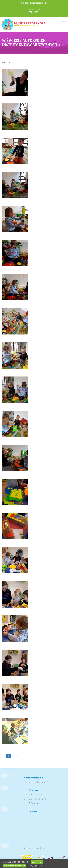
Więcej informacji (38, 866)
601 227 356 (35, 9)
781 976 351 (34, 12)
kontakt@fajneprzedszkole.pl (34, 3)
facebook (35, 803)
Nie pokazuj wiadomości (14, 866)
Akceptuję (37, 862)
